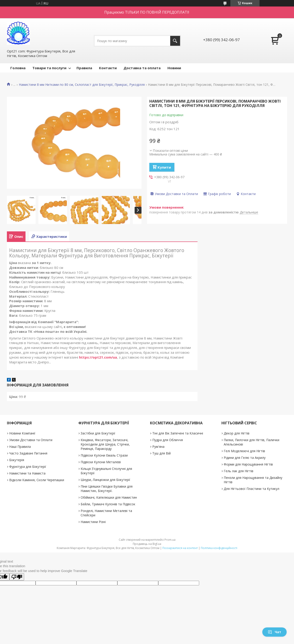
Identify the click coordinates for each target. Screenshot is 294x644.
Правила (84, 68)
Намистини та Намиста (27, 473)
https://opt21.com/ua (98, 357)
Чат (274, 632)
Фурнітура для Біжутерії (28, 467)
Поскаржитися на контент (180, 548)
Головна (18, 68)
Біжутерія (17, 460)
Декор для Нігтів (237, 433)
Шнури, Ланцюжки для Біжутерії (105, 480)
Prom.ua (170, 540)
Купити (164, 167)
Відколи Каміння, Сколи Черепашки (37, 480)
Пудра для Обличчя (168, 440)
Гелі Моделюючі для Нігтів (244, 451)
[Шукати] (175, 41)
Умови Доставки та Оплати (31, 440)
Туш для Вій (161, 453)
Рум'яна (158, 447)
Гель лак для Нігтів (239, 471)
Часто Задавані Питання (28, 453)
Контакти (108, 68)
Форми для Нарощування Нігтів (248, 464)
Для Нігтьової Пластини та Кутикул (252, 489)
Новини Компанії (22, 433)
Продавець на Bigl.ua (147, 544)
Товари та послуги (49, 68)
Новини (174, 68)
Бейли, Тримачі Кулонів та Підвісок (108, 504)
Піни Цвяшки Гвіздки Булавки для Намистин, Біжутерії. (107, 489)
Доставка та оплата (142, 68)
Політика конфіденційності (219, 548)
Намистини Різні (93, 522)
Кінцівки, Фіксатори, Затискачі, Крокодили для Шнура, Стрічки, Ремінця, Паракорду (105, 444)
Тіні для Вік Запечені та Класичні (178, 433)
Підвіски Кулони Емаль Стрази (104, 455)
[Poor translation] (17, 577)
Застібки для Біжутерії (98, 433)
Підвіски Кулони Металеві (101, 462)
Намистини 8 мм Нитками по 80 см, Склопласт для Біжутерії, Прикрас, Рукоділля (82, 85)
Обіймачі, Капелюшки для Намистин (109, 497)
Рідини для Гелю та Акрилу (245, 458)
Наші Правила (20, 447)
